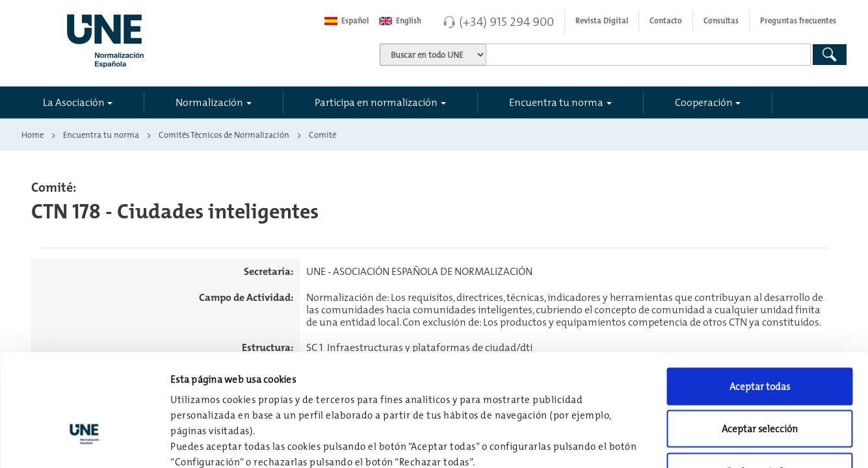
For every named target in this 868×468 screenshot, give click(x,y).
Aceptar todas (760, 297)
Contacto (666, 21)
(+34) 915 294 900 (506, 21)
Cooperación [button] (704, 102)
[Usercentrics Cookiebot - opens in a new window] (84, 443)
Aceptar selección (760, 340)
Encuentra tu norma (101, 135)
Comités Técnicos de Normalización (224, 135)
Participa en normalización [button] (376, 102)
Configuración (677, 442)
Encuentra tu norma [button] (556, 102)
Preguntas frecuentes (798, 21)
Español (347, 21)
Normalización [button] (209, 102)
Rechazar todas (760, 383)
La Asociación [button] (74, 102)
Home (33, 135)
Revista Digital (602, 21)
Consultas (721, 21)
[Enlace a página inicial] (162, 37)
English (400, 21)
